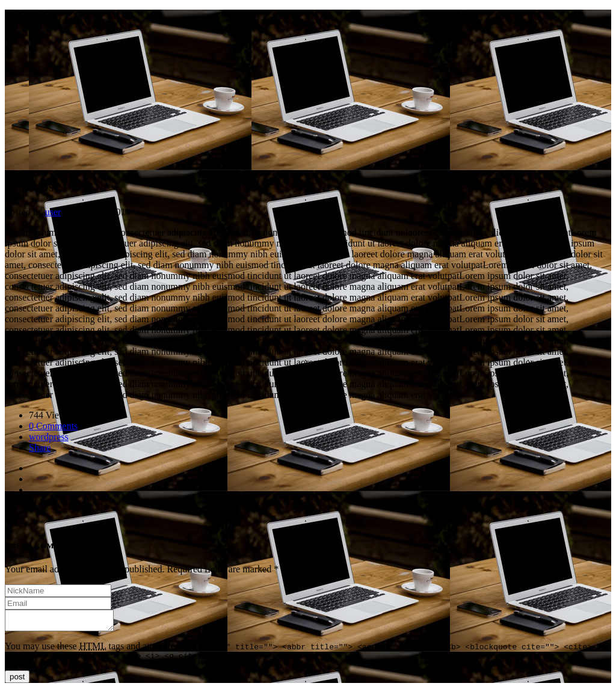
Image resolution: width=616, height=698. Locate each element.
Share (40, 448)
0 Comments (53, 426)
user (53, 212)
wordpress (49, 437)
